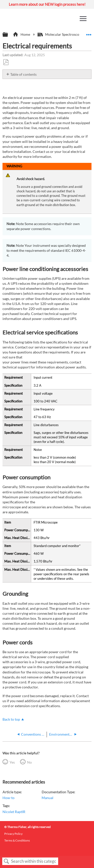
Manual (48, 798)
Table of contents (23, 74)
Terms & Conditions (17, 840)
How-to (9, 798)
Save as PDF (6, 62)
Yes (12, 762)
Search (7, 861)
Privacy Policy (13, 834)
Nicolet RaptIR (14, 812)
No (29, 762)
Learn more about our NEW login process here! (47, 4)
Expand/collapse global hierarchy (9, 35)
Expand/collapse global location (89, 33)
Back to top (11, 719)
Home (22, 34)
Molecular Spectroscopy (61, 34)
